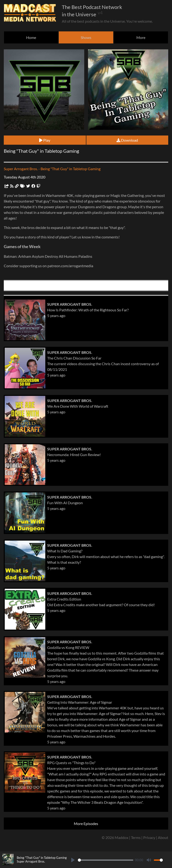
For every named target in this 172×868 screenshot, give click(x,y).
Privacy (149, 837)
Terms (136, 837)
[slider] (106, 860)
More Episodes (86, 824)
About (163, 837)
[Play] (73, 860)
